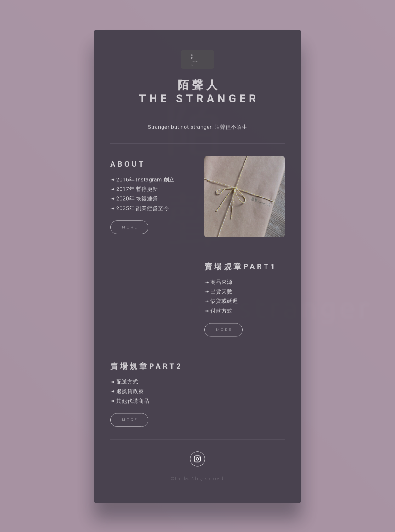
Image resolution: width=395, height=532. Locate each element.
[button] (197, 460)
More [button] (130, 228)
